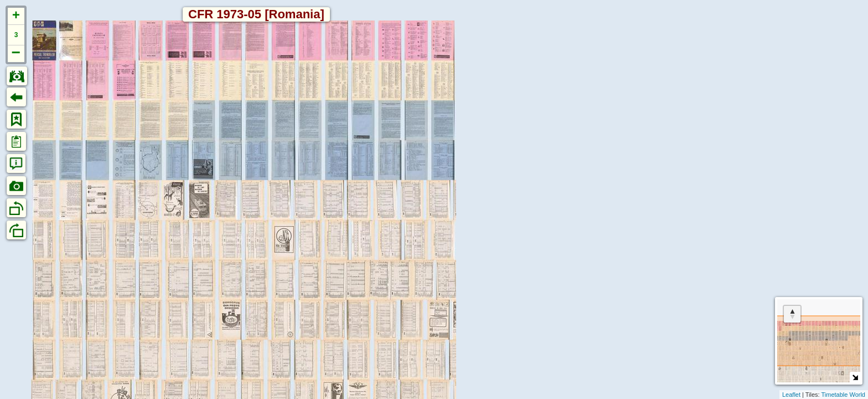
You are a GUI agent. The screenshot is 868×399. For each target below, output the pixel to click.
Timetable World (843, 395)
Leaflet (791, 395)
